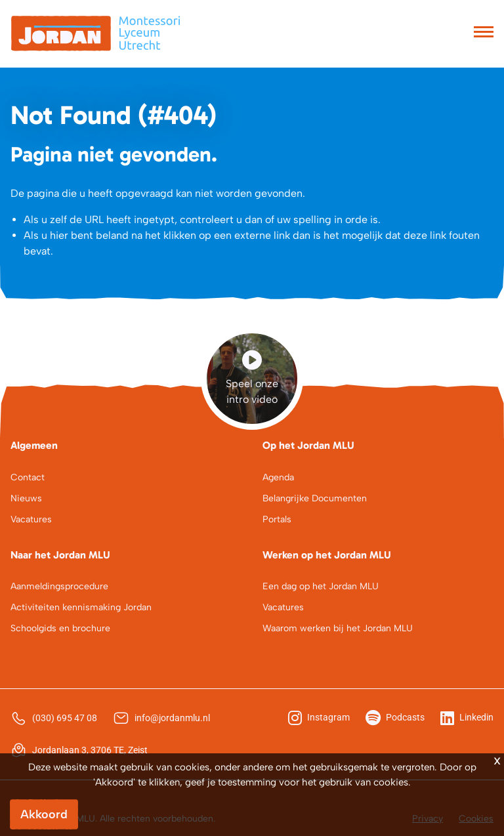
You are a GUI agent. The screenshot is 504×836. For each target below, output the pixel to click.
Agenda (278, 477)
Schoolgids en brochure (60, 628)
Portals (277, 519)
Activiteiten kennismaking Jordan (81, 607)
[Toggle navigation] (484, 33)
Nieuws (26, 498)
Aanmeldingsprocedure (59, 586)
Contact (28, 477)
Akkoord (44, 814)
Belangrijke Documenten (315, 498)
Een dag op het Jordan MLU (321, 586)
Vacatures (31, 519)
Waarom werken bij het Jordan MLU (338, 628)
